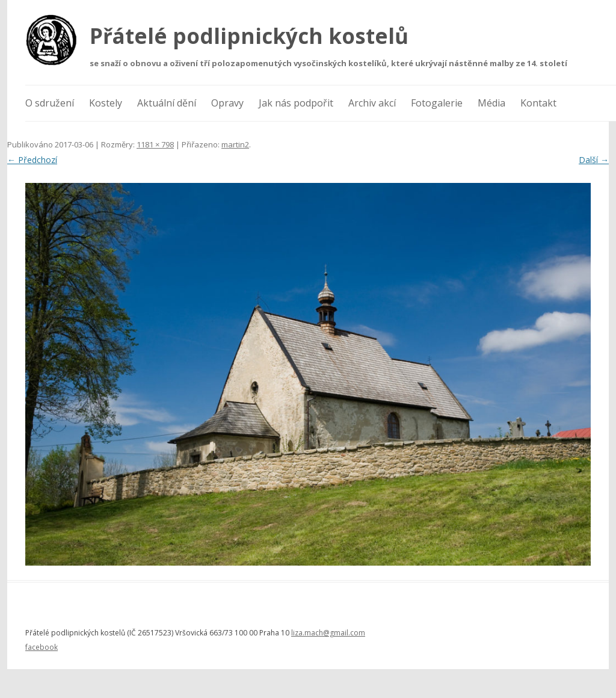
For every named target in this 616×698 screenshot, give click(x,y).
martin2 (235, 144)
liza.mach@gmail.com (328, 633)
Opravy (227, 103)
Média (491, 103)
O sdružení (50, 103)
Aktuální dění (167, 103)
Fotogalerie (437, 103)
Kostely (106, 103)
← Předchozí (32, 160)
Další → (594, 160)
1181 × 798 (155, 144)
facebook (42, 647)
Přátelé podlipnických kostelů (249, 36)
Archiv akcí (372, 103)
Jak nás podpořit (296, 103)
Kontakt (538, 103)
